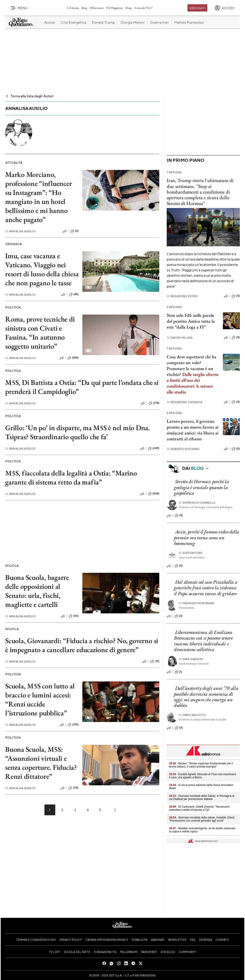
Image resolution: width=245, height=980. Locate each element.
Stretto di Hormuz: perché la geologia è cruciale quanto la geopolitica (201, 487)
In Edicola (73, 8)
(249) (154, 448)
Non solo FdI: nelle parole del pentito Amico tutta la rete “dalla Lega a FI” (191, 321)
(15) (155, 661)
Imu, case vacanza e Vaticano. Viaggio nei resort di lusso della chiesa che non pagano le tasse (42, 269)
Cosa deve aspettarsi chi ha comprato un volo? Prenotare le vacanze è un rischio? (192, 366)
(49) (74, 295)
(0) (74, 231)
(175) (74, 788)
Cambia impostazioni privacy (107, 940)
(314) (154, 403)
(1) (178, 672)
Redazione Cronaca (184, 402)
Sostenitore (191, 553)
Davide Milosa (180, 338)
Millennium (97, 8)
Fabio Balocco (192, 715)
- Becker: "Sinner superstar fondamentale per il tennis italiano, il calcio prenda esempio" (201, 765)
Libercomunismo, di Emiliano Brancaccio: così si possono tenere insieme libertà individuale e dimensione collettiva (203, 641)
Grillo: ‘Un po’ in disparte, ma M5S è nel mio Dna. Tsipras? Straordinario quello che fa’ (78, 432)
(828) (154, 494)
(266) (73, 358)
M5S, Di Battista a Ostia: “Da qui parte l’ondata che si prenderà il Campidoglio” (82, 387)
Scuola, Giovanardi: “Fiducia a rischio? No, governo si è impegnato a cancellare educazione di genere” (82, 645)
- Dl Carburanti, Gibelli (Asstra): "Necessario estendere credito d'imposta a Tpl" (199, 808)
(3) (179, 616)
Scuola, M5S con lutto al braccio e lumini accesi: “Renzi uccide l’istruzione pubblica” (40, 699)
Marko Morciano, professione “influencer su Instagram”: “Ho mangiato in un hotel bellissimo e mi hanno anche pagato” (38, 197)
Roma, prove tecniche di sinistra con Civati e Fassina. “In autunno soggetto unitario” (40, 333)
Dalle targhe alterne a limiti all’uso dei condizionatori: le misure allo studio (193, 383)
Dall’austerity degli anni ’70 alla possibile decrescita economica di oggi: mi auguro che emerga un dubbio (206, 697)
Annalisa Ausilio (20, 231)
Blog (84, 8)
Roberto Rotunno (183, 449)
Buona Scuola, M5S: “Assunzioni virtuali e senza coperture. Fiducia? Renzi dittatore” (41, 763)
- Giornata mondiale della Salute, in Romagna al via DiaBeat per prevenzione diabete (202, 797)
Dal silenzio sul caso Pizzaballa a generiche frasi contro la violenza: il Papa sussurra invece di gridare (206, 588)
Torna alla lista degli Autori (29, 96)
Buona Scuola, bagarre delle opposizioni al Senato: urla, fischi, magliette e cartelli (37, 591)
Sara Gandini (191, 659)
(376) (73, 725)
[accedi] (225, 8)
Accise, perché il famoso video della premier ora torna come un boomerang (207, 537)
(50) (74, 616)
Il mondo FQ (144, 8)
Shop (129, 8)
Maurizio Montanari (197, 603)
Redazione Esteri (182, 296)
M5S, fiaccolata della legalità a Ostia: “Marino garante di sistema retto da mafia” (71, 477)
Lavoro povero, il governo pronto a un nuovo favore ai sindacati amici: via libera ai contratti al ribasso (193, 430)
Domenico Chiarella (197, 503)
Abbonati (197, 8)
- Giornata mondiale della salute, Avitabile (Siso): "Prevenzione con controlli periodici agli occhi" (202, 819)
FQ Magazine (114, 8)
